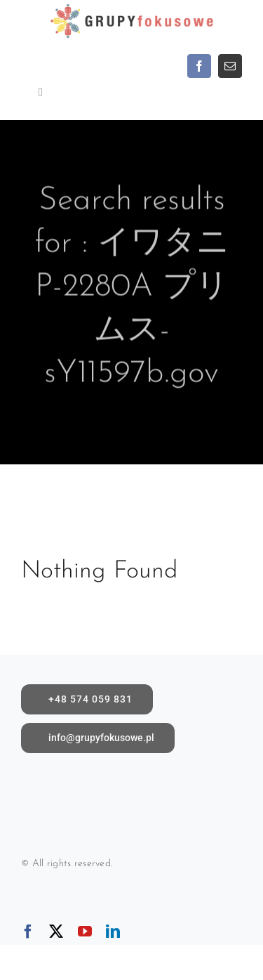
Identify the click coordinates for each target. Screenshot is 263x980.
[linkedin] (113, 932)
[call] (87, 699)
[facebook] (199, 66)
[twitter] (56, 932)
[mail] (230, 66)
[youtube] (85, 932)
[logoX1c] (132, 7)
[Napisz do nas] (98, 738)
